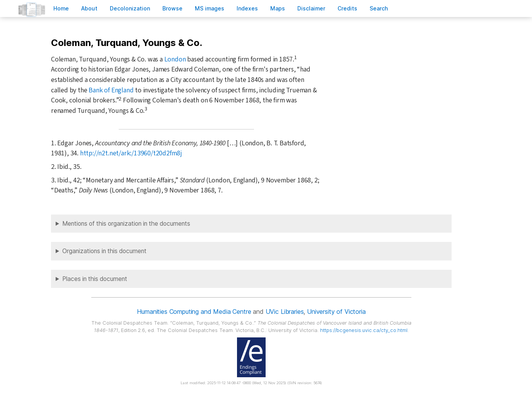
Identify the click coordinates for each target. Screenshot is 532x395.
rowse (172, 8)
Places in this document (95, 279)
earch (379, 8)
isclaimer (311, 8)
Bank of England (111, 90)
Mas (278, 8)
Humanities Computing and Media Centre (194, 312)
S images (210, 8)
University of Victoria (336, 312)
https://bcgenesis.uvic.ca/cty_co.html (364, 330)
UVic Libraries (285, 312)
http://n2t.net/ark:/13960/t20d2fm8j (131, 153)
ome (61, 8)
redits (347, 8)
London (175, 59)
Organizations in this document (104, 251)
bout (89, 8)
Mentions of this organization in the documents (126, 224)
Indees (247, 8)
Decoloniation (130, 8)
